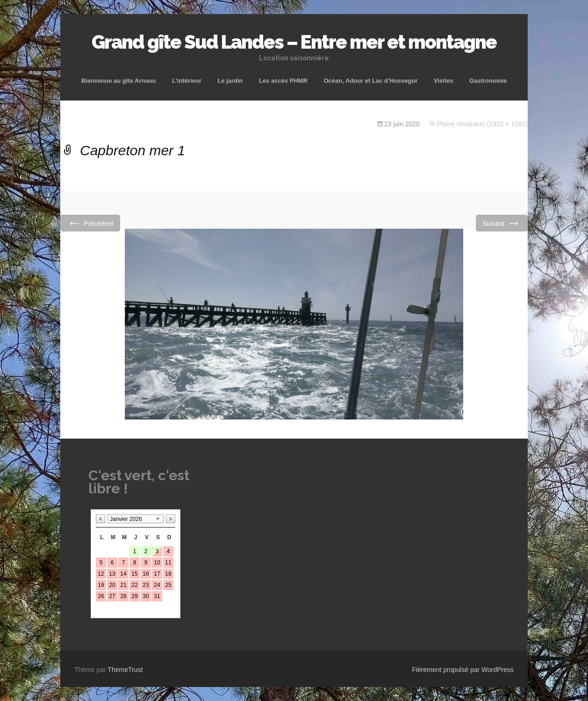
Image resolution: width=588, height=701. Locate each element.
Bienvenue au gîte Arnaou (119, 81)
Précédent (90, 223)
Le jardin (230, 81)
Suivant (502, 223)
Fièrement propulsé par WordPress (463, 670)
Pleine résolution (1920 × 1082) (482, 124)
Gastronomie (488, 81)
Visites (444, 81)
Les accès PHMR (283, 81)
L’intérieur (187, 81)
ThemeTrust (125, 670)
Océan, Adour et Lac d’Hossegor (370, 81)
